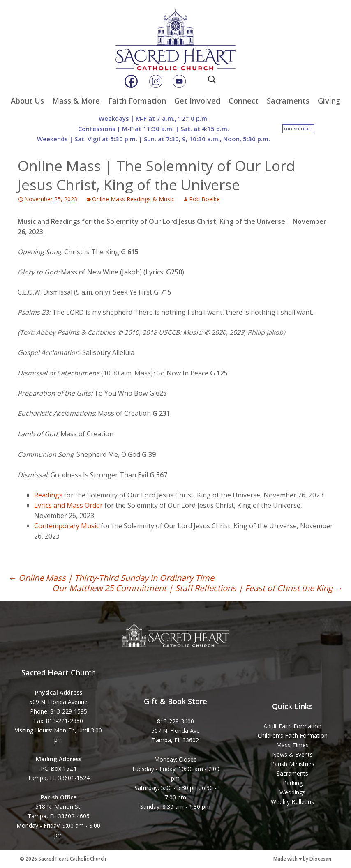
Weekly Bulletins (292, 802)
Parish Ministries (293, 764)
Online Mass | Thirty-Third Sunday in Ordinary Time (111, 578)
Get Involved (197, 101)
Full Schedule (298, 129)
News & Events (292, 754)
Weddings (292, 792)
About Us (27, 101)
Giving (329, 101)
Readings (48, 495)
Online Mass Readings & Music (133, 199)
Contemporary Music (67, 526)
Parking (293, 783)
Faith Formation (137, 101)
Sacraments (288, 101)
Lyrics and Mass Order (68, 505)
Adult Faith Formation (292, 726)
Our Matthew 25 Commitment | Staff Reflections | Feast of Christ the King (197, 588)
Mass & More (76, 101)
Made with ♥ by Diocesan (302, 859)
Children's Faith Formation (293, 736)
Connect (244, 101)
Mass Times (292, 745)
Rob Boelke (204, 199)
